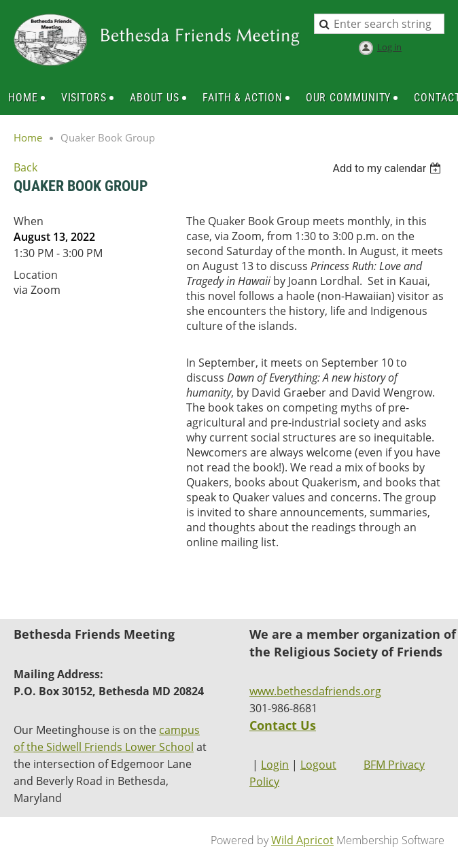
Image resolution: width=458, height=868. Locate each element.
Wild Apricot (302, 840)
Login (275, 765)
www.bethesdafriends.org (315, 691)
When (29, 221)
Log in (389, 47)
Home (28, 137)
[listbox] (388, 168)
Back (25, 167)
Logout (318, 765)
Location (36, 275)
